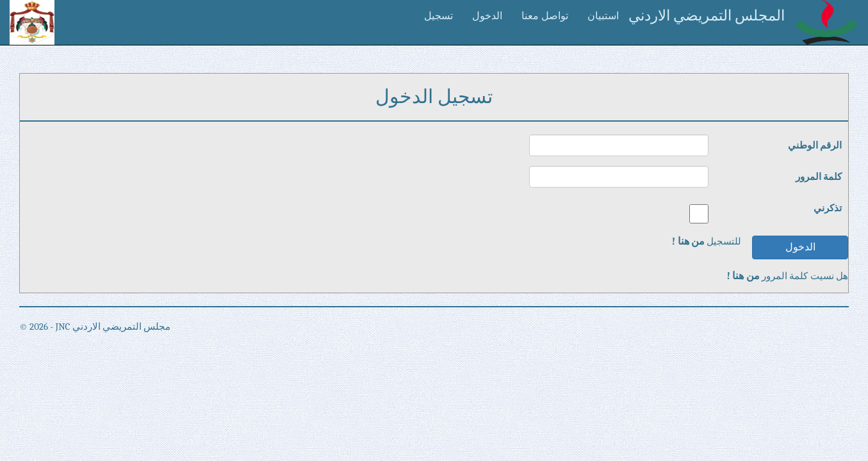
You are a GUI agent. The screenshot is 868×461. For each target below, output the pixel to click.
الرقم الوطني (815, 145)
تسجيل (438, 16)
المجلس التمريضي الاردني (707, 16)
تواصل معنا (545, 16)
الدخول (487, 16)
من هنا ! (688, 241)
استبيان (603, 16)
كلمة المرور (819, 177)
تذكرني (828, 208)
